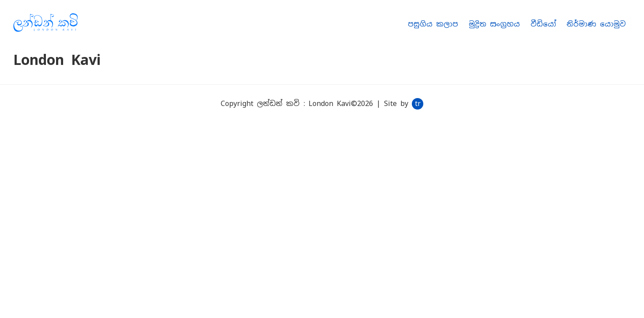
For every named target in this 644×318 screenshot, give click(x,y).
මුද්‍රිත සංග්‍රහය (494, 24)
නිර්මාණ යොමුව (596, 24)
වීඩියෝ (543, 24)
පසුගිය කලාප (433, 24)
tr (418, 104)
